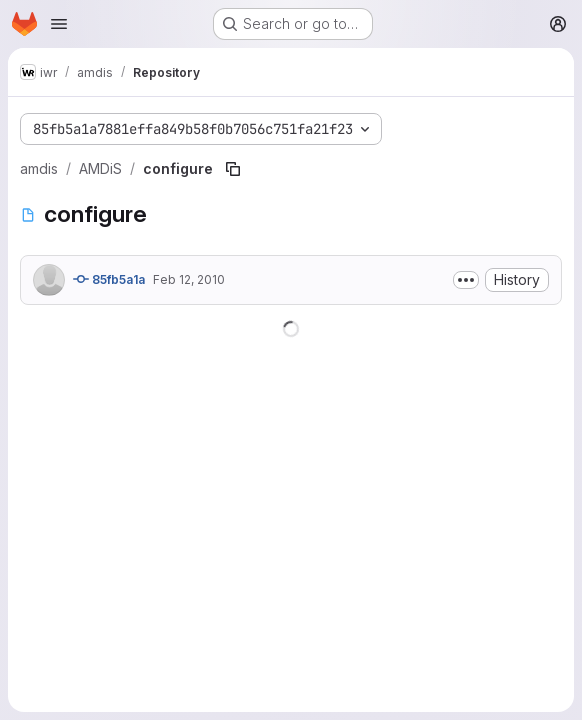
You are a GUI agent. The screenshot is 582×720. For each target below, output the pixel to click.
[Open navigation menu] (59, 24)
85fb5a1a (109, 279)
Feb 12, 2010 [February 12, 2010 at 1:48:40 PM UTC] (189, 279)
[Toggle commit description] (466, 280)
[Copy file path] (233, 169)
